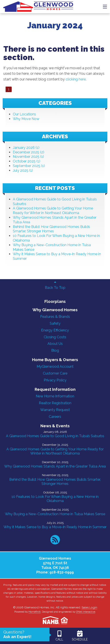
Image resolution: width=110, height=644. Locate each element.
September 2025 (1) (29, 166)
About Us (55, 344)
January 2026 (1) (26, 148)
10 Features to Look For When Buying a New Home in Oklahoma (55, 499)
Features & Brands (55, 317)
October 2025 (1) (27, 161)
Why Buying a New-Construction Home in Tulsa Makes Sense (55, 514)
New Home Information (55, 396)
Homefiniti (35, 612)
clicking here (76, 79)
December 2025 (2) (28, 152)
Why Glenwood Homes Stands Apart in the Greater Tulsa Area (55, 466)
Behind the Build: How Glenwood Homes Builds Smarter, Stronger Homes (51, 229)
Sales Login (89, 607)
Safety (55, 323)
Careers (55, 417)
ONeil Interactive (86, 612)
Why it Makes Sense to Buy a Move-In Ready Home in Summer (55, 527)
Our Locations (24, 114)
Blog (55, 350)
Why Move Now (26, 119)
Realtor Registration (55, 403)
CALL (59, 636)
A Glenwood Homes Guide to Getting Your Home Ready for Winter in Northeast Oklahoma (53, 211)
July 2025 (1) (23, 170)
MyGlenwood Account (55, 367)
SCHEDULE (80, 636)
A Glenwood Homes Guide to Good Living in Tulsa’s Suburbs (55, 436)
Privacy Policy (55, 380)
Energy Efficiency (55, 330)
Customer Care (55, 373)
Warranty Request (55, 410)
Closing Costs (55, 337)
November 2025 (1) (28, 157)
